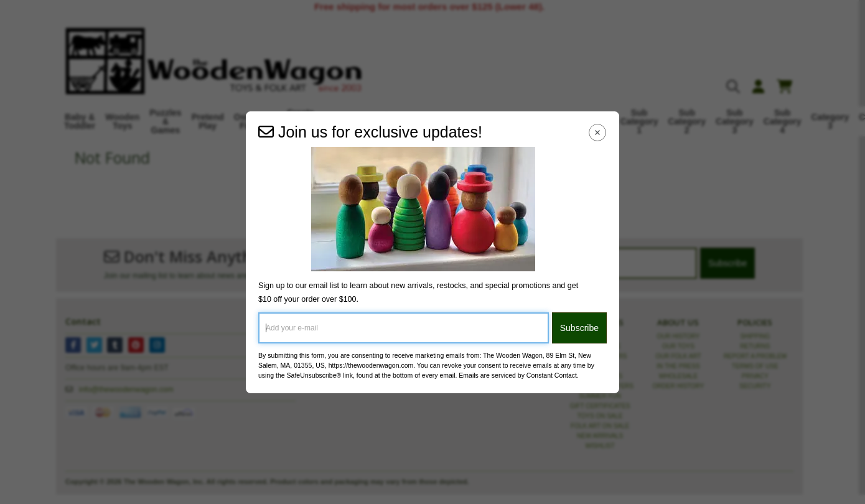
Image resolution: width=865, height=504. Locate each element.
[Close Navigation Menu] (598, 133)
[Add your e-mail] (404, 328)
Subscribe (579, 328)
